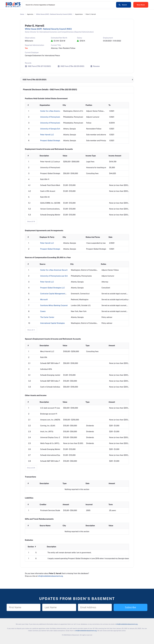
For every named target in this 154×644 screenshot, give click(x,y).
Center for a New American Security (54, 111)
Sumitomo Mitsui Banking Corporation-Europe (58, 305)
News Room (141, 5)
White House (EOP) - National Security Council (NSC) (54, 14)
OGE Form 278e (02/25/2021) (72, 66)
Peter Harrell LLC (47, 135)
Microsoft (44, 300)
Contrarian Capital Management (53, 294)
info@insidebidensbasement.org (50, 576)
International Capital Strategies (53, 323)
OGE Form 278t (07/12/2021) (39, 66)
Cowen (43, 311)
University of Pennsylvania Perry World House (58, 123)
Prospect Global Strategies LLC (53, 141)
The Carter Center (47, 317)
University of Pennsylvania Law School (55, 117)
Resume (96, 66)
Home (22, 14)
